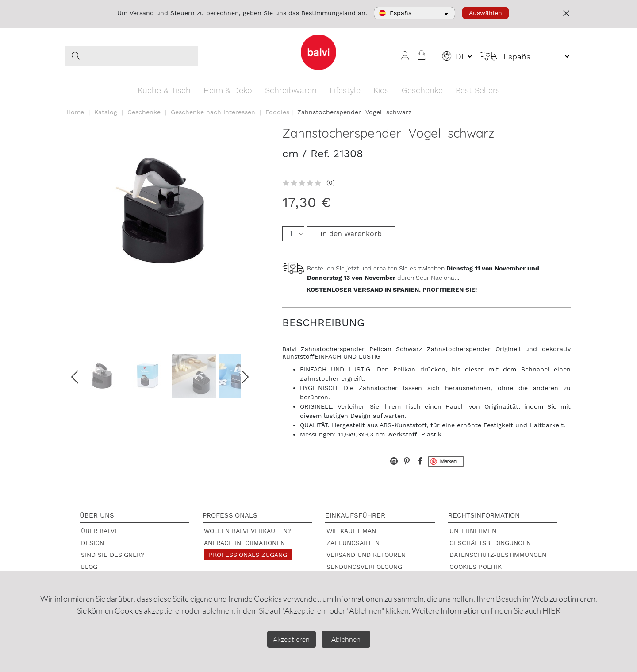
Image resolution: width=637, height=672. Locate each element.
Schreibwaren (291, 90)
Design (92, 543)
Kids (381, 90)
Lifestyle (345, 90)
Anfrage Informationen (244, 543)
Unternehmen (473, 531)
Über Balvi (99, 531)
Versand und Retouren (366, 555)
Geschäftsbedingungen (490, 543)
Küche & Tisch (164, 90)
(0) (331, 182)
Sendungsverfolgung (364, 567)
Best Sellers (478, 90)
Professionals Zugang (248, 555)
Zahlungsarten (353, 543)
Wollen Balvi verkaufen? (248, 531)
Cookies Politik (476, 567)
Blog (89, 567)
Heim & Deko (228, 90)
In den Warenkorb (351, 234)
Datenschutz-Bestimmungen (498, 555)
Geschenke (422, 90)
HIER (551, 610)
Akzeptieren (291, 639)
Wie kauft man (351, 531)
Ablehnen (346, 639)
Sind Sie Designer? (113, 555)
